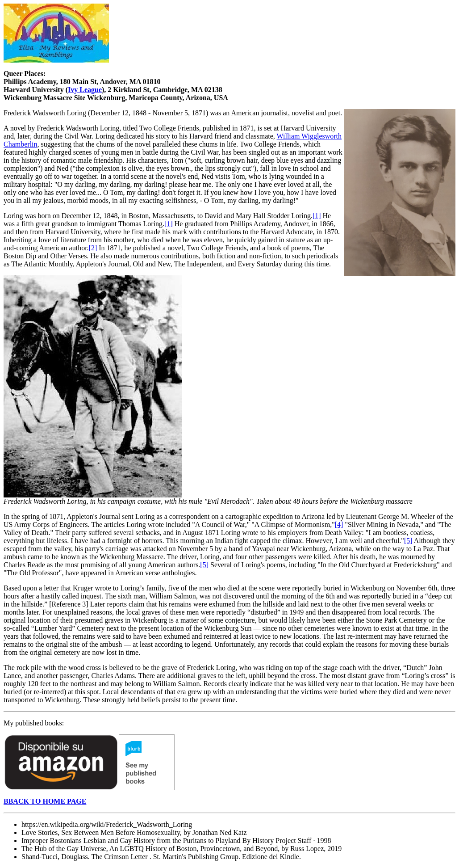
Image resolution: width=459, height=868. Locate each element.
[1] (317, 216)
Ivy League (85, 90)
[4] (339, 525)
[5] (408, 541)
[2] (93, 248)
